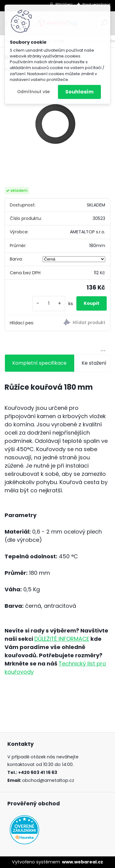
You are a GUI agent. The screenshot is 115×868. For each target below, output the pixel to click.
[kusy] (49, 303)
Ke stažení (94, 363)
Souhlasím (79, 92)
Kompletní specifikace (39, 363)
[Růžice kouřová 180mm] (57, 130)
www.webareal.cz (82, 862)
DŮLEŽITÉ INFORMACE (62, 639)
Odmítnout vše (33, 92)
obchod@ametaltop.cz (48, 780)
